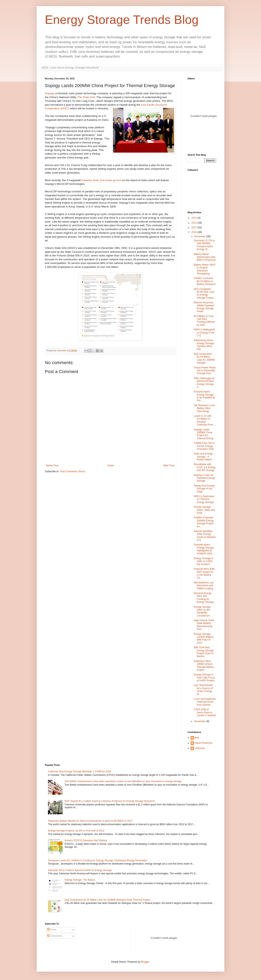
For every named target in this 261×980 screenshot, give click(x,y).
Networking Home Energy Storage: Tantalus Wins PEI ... (204, 345)
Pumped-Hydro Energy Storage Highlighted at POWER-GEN (204, 549)
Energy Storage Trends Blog (122, 20)
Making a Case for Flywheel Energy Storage (204, 478)
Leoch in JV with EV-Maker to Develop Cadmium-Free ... (205, 420)
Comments (55, 936)
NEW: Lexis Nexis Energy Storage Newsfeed (70, 68)
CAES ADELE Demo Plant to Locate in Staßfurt (205, 712)
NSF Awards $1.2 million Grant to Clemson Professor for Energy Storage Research (110, 801)
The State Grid (86, 97)
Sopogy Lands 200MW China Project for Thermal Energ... (204, 434)
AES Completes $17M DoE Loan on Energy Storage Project (204, 293)
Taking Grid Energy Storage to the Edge (204, 489)
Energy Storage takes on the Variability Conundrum (202, 611)
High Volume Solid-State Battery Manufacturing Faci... (204, 625)
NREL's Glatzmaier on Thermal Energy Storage (204, 499)
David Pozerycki (203, 743)
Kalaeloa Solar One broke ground (101, 180)
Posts (52, 930)
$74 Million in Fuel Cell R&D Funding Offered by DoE (204, 321)
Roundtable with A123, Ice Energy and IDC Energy (205, 467)
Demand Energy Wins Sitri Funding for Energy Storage (204, 598)
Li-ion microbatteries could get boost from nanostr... (205, 702)
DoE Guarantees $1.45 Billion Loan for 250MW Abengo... (204, 358)
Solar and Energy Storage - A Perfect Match (203, 457)
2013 (195, 218)
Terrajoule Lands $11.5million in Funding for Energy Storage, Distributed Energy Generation (98, 860)
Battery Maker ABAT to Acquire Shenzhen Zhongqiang (205, 269)
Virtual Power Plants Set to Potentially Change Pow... (205, 371)
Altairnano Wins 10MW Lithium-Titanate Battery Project (204, 666)
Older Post (169, 466)
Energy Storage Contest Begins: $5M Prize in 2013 (204, 638)
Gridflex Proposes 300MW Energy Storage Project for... (204, 522)
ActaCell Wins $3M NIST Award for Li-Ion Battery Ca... (204, 573)
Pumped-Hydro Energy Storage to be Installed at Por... (204, 396)
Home (111, 466)
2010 (195, 232)
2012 (195, 223)
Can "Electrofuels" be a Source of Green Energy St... (204, 690)
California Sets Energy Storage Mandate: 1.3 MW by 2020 (79, 772)
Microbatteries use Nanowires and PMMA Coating (204, 586)
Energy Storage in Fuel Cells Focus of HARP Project (204, 678)
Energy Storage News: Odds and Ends (204, 510)
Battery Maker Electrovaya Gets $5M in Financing (205, 257)
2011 (195, 227)
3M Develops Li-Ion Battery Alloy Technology (204, 408)
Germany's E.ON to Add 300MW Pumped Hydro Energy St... (204, 245)
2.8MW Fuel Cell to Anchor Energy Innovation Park (204, 446)
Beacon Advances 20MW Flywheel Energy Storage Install (204, 307)
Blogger (145, 962)
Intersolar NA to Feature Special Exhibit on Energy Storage (80, 870)
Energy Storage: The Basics (80, 880)
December (200, 236)
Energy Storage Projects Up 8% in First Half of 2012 (76, 831)
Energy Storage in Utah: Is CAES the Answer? (203, 561)
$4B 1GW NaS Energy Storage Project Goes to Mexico (204, 652)
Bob (197, 738)
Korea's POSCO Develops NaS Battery (86, 840)
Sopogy (49, 93)
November (200, 721)
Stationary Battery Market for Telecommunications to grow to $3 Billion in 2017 (90, 821)
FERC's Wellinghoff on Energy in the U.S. (204, 333)
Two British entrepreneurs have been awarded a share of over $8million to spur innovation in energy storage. (123, 781)
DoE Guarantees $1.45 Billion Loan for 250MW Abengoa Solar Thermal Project (107, 900)
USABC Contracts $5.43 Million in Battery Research (205, 281)
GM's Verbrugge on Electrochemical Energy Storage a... (204, 383)
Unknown (200, 748)
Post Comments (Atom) (72, 471)
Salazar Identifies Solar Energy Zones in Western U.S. (205, 536)
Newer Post (52, 466)
